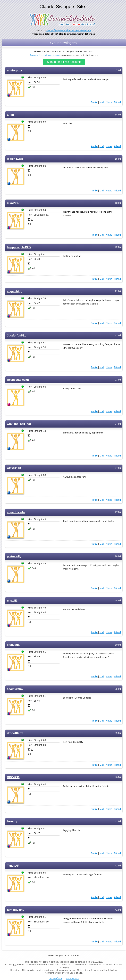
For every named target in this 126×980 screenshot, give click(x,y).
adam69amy (15, 689)
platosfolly (14, 556)
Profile (94, 102)
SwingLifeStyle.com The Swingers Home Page (69, 30)
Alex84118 (14, 468)
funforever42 (16, 910)
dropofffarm (15, 733)
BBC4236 (13, 777)
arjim (10, 115)
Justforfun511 (16, 336)
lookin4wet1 (15, 159)
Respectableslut (18, 380)
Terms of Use (55, 978)
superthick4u (16, 512)
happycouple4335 (19, 247)
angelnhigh (15, 291)
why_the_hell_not (19, 424)
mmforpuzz (15, 70)
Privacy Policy (72, 978)
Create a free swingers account (45, 55)
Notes (109, 102)
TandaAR (13, 866)
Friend (117, 102)
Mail (102, 102)
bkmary (12, 821)
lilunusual (14, 645)
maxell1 (12, 601)
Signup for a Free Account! (64, 62)
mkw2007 (13, 203)
